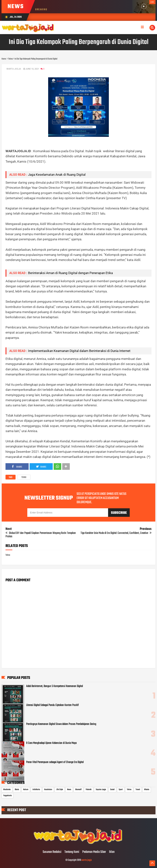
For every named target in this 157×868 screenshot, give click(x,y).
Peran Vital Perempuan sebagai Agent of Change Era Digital (55, 762)
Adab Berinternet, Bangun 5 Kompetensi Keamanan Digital (55, 686)
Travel (138, 790)
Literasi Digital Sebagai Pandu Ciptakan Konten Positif (52, 705)
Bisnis (17, 790)
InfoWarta (36, 790)
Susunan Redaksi (52, 852)
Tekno (24, 477)
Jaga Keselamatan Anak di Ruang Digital (57, 175)
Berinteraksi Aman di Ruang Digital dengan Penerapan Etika (70, 273)
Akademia (7, 790)
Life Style (60, 790)
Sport (121, 790)
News (69, 790)
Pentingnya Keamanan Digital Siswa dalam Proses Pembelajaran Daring (61, 724)
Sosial (112, 790)
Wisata (147, 790)
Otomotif (78, 790)
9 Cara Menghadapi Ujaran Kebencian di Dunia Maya (51, 743)
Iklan (112, 852)
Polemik (89, 790)
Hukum (26, 790)
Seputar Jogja (101, 790)
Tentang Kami (72, 852)
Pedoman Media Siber (94, 852)
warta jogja (87, 860)
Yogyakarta (7, 796)
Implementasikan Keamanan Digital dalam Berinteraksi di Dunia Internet (79, 351)
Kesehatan (48, 790)
